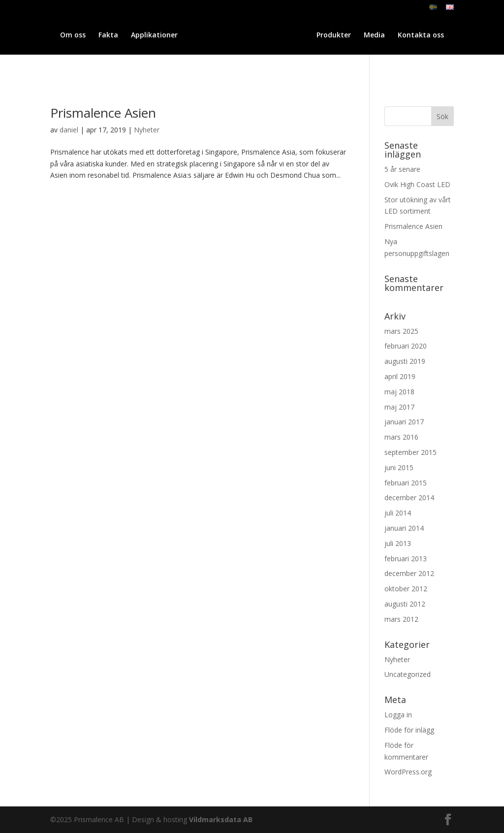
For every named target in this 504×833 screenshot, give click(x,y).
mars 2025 (401, 331)
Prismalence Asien (103, 113)
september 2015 (410, 452)
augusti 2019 (405, 361)
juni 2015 (399, 467)
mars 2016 (401, 437)
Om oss (67, 35)
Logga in (398, 715)
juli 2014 (398, 513)
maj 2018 (399, 392)
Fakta (102, 35)
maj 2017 (399, 407)
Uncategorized (408, 674)
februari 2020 (406, 346)
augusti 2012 (405, 604)
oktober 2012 (406, 589)
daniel (69, 130)
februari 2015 (406, 483)
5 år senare (402, 169)
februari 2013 (406, 559)
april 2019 (400, 376)
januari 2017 (404, 422)
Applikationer (148, 35)
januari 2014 (404, 528)
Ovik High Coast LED (417, 184)
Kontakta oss (252, 59)
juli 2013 (398, 543)
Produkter (388, 35)
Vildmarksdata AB (221, 819)
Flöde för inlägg (409, 730)
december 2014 (409, 497)
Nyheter (147, 130)
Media (428, 35)
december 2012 (409, 573)
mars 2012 (401, 619)
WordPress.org (408, 772)
